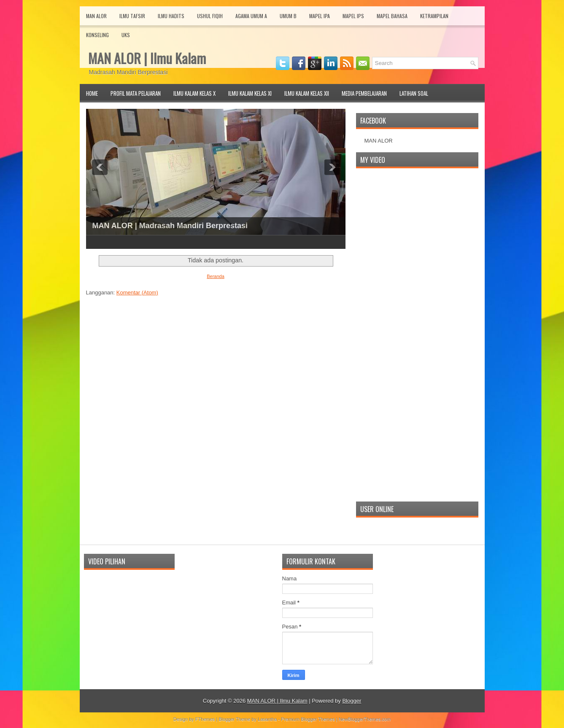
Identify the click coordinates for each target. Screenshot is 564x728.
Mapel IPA (320, 16)
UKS (126, 35)
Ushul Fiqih (210, 16)
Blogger (352, 701)
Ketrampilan (434, 16)
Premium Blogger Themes (308, 719)
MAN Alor (96, 16)
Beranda (216, 276)
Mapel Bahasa (392, 16)
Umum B (288, 16)
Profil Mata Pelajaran (136, 93)
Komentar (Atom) (137, 293)
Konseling (97, 35)
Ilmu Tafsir (132, 16)
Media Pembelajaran (364, 93)
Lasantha (267, 719)
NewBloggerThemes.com (365, 719)
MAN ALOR (379, 141)
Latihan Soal (414, 93)
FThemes (205, 719)
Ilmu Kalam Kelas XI (250, 93)
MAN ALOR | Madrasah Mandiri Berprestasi (170, 226)
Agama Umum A (251, 16)
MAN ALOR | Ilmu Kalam (147, 58)
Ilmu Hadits (171, 16)
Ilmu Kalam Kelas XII (307, 93)
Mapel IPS (353, 16)
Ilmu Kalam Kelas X (194, 93)
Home (92, 93)
